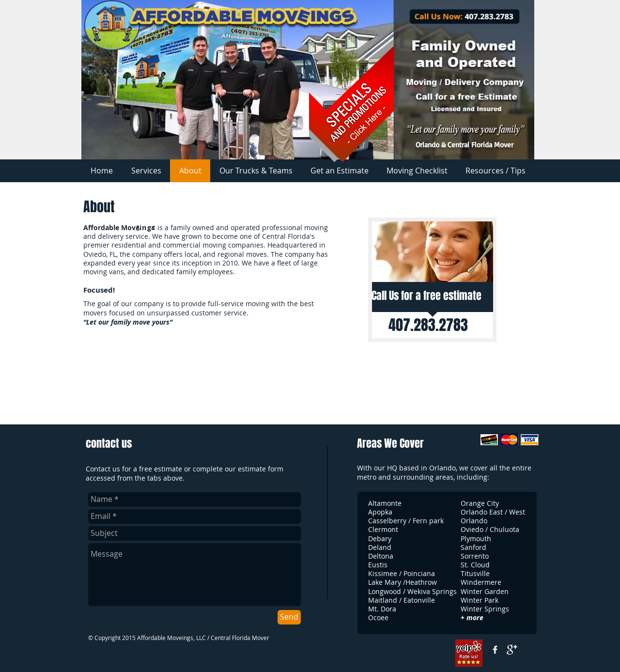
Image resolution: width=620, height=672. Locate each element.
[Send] (289, 617)
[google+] (512, 650)
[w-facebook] (495, 650)
